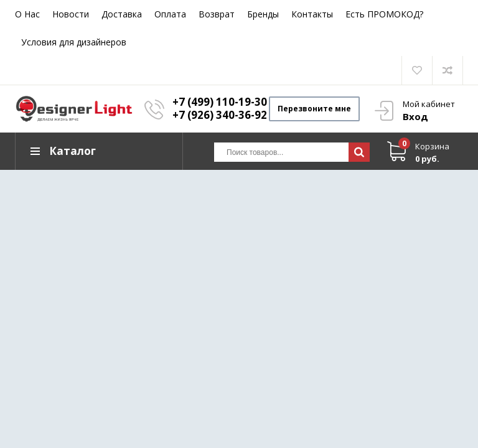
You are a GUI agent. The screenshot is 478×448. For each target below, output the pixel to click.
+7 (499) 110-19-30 (220, 102)
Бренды (263, 14)
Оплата (170, 14)
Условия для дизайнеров (74, 42)
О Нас (27, 14)
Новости (71, 14)
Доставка (122, 14)
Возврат (217, 14)
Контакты (312, 14)
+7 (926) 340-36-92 (220, 115)
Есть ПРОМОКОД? (384, 14)
